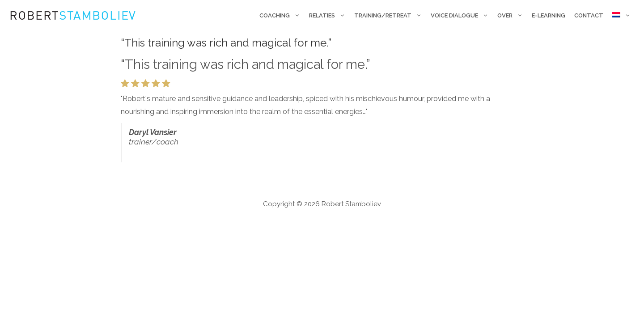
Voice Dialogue (462, 16)
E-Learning (549, 15)
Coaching (282, 16)
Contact (589, 15)
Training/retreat (390, 16)
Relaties (329, 16)
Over (512, 16)
